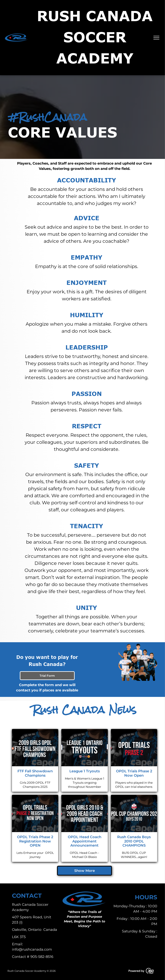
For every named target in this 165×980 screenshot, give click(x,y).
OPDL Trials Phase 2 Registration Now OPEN (35, 841)
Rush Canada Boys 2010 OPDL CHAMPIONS (134, 841)
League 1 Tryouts (85, 771)
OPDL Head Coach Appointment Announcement (85, 841)
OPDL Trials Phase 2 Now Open (134, 773)
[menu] (156, 38)
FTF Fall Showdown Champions (35, 773)
